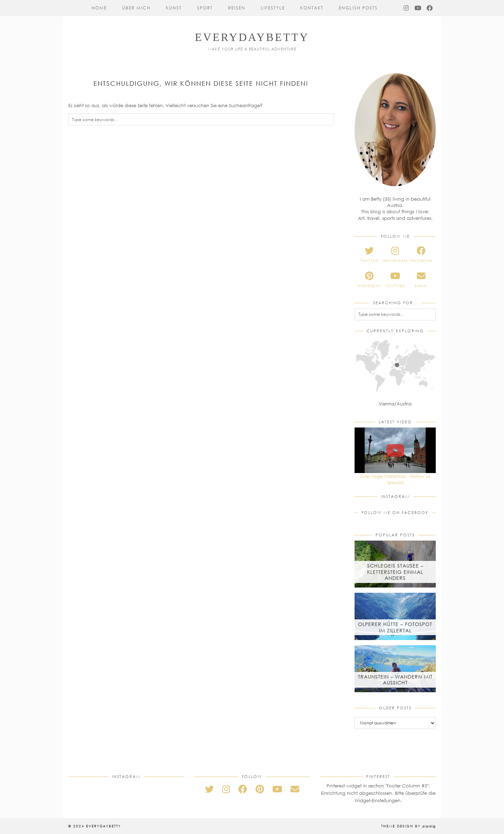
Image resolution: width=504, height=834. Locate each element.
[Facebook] (430, 8)
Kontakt (312, 8)
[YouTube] (418, 8)
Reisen (237, 8)
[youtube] (395, 280)
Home (99, 8)
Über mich (136, 8)
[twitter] (369, 255)
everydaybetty (252, 37)
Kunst (174, 8)
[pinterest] (369, 280)
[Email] (295, 789)
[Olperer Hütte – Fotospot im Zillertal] (395, 616)
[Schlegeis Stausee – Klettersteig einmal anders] (395, 564)
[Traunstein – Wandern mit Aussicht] (395, 669)
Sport (205, 8)
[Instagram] (407, 8)
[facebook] (421, 255)
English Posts (358, 8)
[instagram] (395, 255)
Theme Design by (408, 826)
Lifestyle (273, 8)
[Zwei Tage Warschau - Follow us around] (395, 450)
